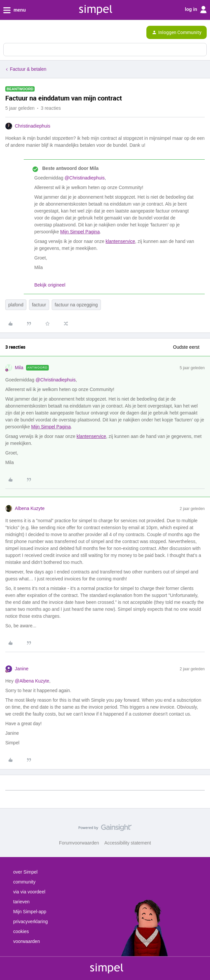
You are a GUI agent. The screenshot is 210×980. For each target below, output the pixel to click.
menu (15, 10)
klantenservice (120, 241)
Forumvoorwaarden (79, 843)
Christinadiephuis (32, 126)
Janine (22, 669)
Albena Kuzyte (30, 508)
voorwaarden (27, 941)
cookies (21, 931)
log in (196, 10)
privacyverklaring (30, 921)
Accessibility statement (128, 843)
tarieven (21, 902)
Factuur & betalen (28, 69)
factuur (39, 305)
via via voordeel (29, 892)
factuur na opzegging (76, 305)
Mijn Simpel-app (30, 912)
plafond (16, 305)
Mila (19, 368)
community (24, 882)
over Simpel (25, 872)
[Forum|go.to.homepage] (34, 32)
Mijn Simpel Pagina (80, 232)
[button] (7, 34)
